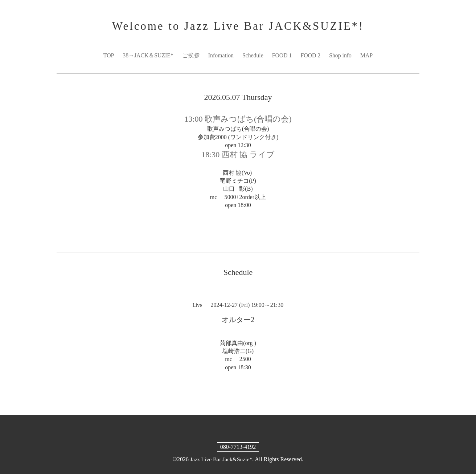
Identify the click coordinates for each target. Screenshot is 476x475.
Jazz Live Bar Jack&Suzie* (221, 460)
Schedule (253, 56)
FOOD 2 (311, 56)
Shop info (341, 56)
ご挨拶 (190, 56)
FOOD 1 (282, 56)
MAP (368, 56)
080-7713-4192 (238, 448)
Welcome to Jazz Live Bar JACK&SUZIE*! (238, 26)
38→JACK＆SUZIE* (147, 56)
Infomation (221, 56)
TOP (107, 56)
